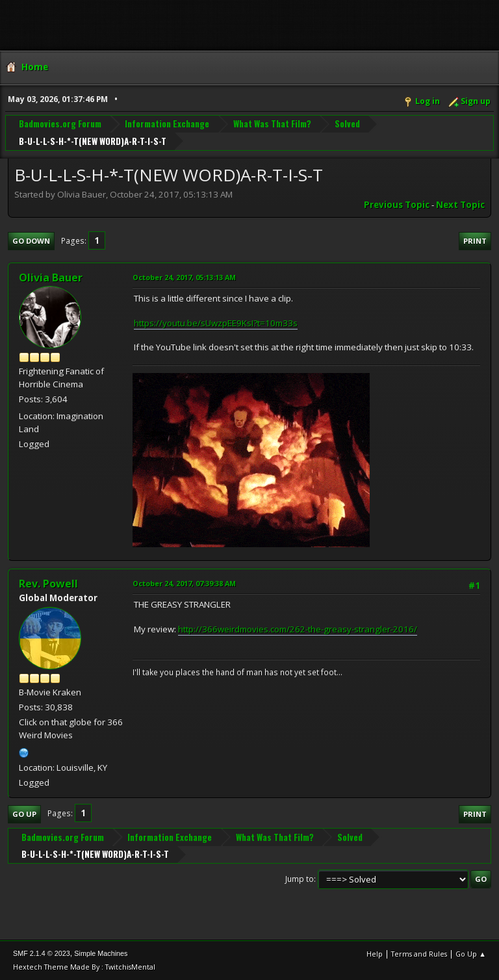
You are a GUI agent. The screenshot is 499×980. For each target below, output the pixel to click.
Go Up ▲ (471, 954)
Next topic (460, 205)
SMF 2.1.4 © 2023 (42, 953)
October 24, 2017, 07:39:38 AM (184, 583)
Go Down (31, 241)
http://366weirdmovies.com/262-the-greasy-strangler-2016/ (298, 629)
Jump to (300, 879)
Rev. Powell (48, 584)
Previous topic (397, 205)
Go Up (24, 814)
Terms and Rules (419, 954)
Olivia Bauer (51, 277)
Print (475, 241)
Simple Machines (101, 953)
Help (375, 954)
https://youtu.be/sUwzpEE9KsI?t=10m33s (216, 323)
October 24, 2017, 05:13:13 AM (184, 277)
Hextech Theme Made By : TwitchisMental (84, 967)
